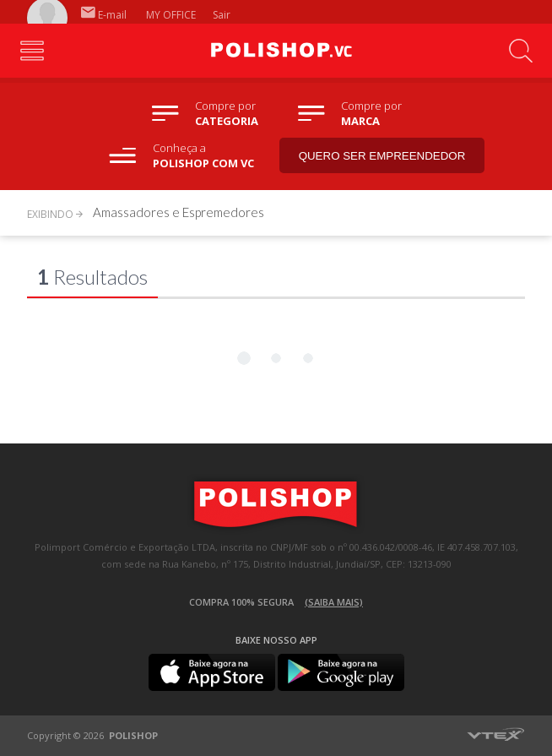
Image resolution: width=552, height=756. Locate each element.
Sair (223, 15)
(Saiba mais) (334, 602)
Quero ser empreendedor (382, 156)
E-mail (104, 15)
